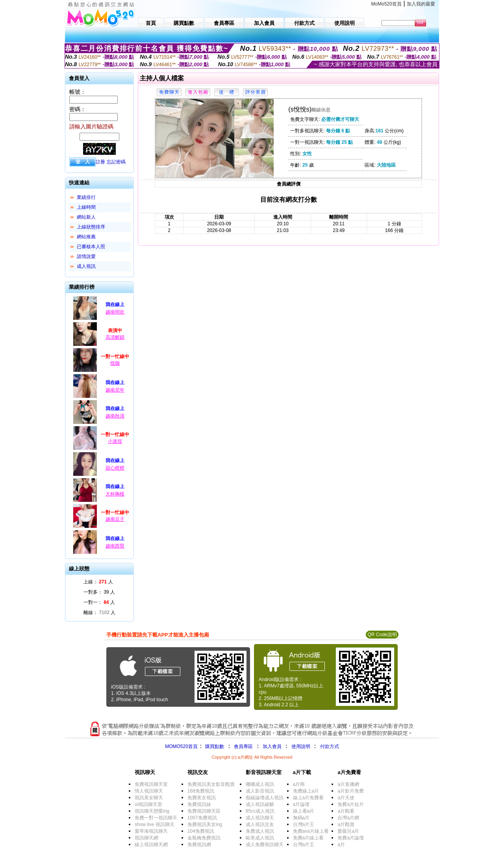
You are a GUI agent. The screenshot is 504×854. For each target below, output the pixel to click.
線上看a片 (304, 811)
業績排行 (86, 197)
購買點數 (214, 746)
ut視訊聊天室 (148, 804)
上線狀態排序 (91, 227)
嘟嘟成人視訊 (260, 784)
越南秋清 (115, 416)
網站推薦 (86, 237)
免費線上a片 (306, 791)
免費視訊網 (199, 845)
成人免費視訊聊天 (265, 845)
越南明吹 (115, 312)
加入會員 (272, 746)
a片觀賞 (346, 824)
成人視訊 (86, 266)
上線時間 (86, 207)
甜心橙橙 (115, 468)
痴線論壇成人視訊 (265, 798)
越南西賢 (115, 546)
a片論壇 (301, 804)
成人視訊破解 (260, 804)
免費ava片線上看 (311, 831)
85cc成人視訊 (260, 811)
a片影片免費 (351, 791)
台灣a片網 (348, 818)
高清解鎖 (115, 337)
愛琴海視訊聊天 (151, 831)
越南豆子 (115, 519)
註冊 (100, 162)
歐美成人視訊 (260, 838)
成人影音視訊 (260, 791)
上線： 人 (98, 582)
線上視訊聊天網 (151, 845)
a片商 (299, 784)
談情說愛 (86, 256)
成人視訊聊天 (260, 818)
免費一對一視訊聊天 (156, 818)
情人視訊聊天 (149, 791)
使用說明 (301, 746)
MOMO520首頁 (181, 746)
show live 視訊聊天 (155, 824)
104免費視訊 (201, 831)
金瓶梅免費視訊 (204, 838)
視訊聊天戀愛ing (152, 811)
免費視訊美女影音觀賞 (211, 784)
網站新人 (86, 217)
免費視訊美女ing (205, 824)
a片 (341, 845)
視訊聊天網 (146, 838)
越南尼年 (115, 390)
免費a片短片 (351, 804)
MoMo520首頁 (386, 4)
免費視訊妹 (199, 804)
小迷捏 (115, 441)
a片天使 (346, 798)
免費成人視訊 (260, 831)
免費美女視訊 (202, 798)
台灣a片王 (304, 824)
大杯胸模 (115, 494)
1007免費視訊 (202, 818)
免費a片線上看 (309, 838)
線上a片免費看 (309, 798)
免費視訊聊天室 (151, 784)
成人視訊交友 (260, 824)
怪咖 (115, 363)
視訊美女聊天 (149, 798)
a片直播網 (348, 784)
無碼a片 (301, 818)
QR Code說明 (382, 635)
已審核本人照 (91, 247)
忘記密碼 (116, 162)
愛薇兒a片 (348, 831)
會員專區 (243, 746)
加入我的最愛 (421, 4)
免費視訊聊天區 (204, 811)
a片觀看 (346, 811)
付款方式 (330, 746)
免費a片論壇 (351, 838)
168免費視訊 (201, 791)
